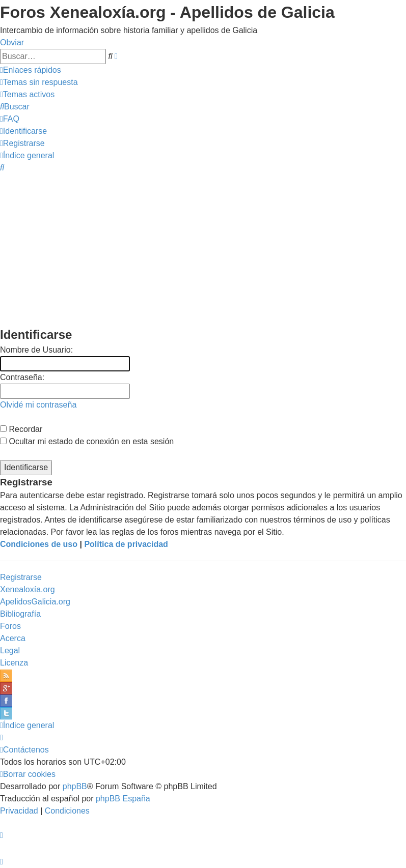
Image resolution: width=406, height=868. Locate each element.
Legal (10, 650)
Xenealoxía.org (28, 589)
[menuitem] (39, 82)
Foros (10, 626)
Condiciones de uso (39, 544)
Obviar (12, 42)
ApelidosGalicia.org (35, 602)
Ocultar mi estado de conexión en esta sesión (87, 441)
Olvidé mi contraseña (38, 405)
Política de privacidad (126, 544)
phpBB (75, 786)
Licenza (14, 663)
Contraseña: (22, 377)
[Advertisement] (203, 249)
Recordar (21, 429)
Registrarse (21, 577)
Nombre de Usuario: (36, 350)
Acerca (13, 638)
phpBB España (123, 799)
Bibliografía (20, 614)
